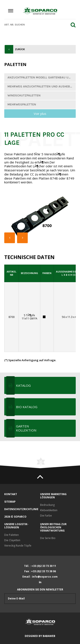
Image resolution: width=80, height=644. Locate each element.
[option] (40, 218)
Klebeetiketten (49, 510)
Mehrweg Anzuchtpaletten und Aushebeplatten (42, 86)
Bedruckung (47, 505)
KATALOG (23, 385)
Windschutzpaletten (24, 95)
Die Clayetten (12, 540)
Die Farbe (46, 516)
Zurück (20, 49)
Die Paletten (12, 535)
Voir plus (40, 114)
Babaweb (49, 636)
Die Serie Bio (48, 538)
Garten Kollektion (26, 428)
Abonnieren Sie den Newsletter (40, 596)
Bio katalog (27, 407)
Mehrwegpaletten (22, 104)
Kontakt (11, 494)
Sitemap (10, 502)
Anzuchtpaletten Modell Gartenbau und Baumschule (42, 77)
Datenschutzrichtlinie (21, 509)
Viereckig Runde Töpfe (18, 546)
